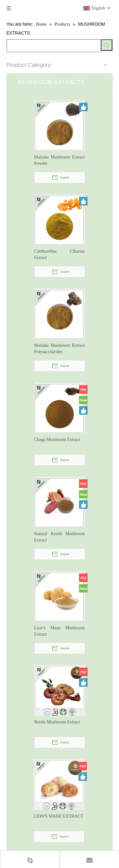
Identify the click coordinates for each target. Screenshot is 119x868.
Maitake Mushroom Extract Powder (60, 160)
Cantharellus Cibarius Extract (60, 254)
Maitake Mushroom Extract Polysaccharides (60, 349)
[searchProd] (54, 46)
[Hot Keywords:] (107, 45)
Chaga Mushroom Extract (57, 440)
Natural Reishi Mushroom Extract (60, 537)
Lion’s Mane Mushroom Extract (60, 631)
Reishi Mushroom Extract (57, 722)
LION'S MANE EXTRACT (59, 816)
